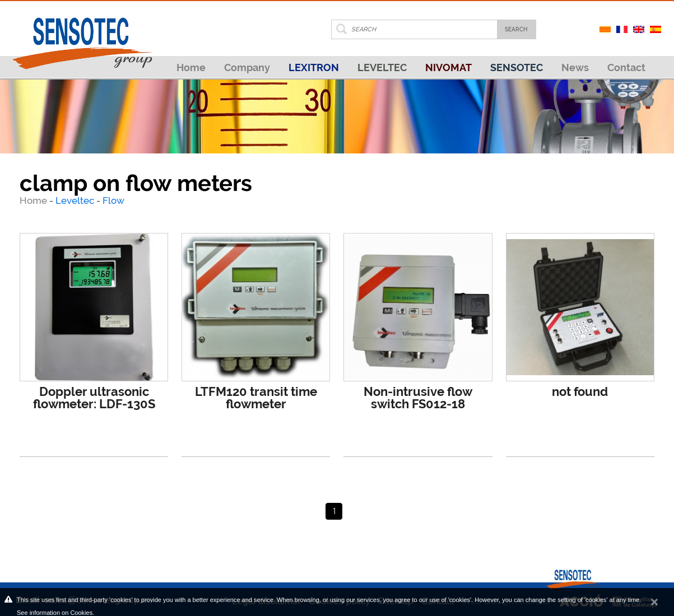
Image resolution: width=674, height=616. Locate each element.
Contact (626, 67)
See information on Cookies (55, 613)
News (575, 67)
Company (247, 67)
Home (191, 67)
